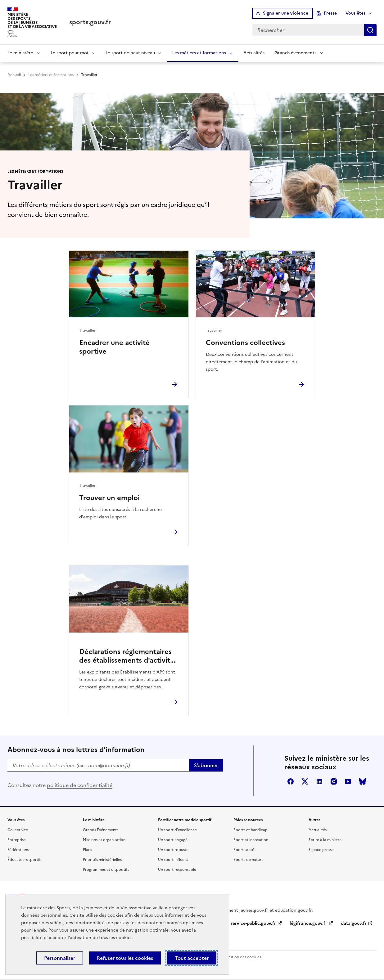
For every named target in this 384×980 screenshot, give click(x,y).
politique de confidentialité (80, 785)
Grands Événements (101, 830)
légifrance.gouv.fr (308, 923)
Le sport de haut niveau (130, 53)
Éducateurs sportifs (25, 860)
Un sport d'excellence (177, 830)
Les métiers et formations (199, 53)
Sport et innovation (251, 840)
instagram (334, 781)
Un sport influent (173, 860)
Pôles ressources (248, 820)
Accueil (14, 75)
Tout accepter (192, 958)
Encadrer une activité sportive (114, 347)
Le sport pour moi (69, 53)
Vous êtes (355, 13)
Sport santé (244, 850)
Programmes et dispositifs (106, 870)
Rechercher (370, 30)
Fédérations (18, 850)
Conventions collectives (245, 343)
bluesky (363, 781)
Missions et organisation (104, 840)
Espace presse (321, 850)
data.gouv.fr (354, 923)
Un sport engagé (173, 840)
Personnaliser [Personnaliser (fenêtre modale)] (60, 958)
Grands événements (295, 53)
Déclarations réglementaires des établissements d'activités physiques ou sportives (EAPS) (129, 656)
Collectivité (18, 830)
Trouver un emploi (109, 498)
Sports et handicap (251, 830)
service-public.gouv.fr (253, 923)
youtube (348, 781)
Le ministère (20, 53)
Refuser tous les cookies (125, 958)
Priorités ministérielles (102, 860)
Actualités (254, 53)
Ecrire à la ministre (325, 840)
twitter (305, 781)
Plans (87, 850)
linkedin (319, 781)
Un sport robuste (173, 850)
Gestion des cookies (243, 957)
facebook (291, 781)
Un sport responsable (177, 870)
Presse (330, 13)
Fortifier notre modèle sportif (185, 820)
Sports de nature (248, 860)
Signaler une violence (286, 13)
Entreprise (17, 840)
